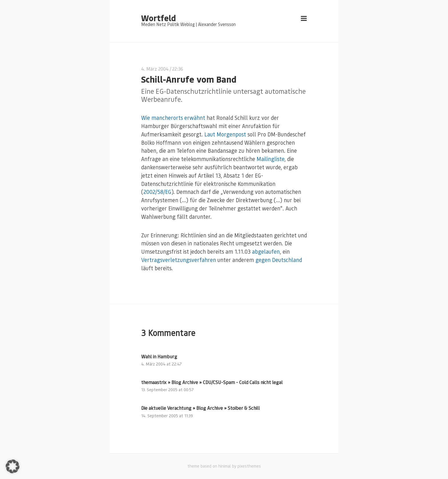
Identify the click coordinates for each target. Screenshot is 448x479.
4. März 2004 (155, 69)
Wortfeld (158, 18)
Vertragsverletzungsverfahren (179, 260)
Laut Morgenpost (225, 134)
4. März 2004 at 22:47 (161, 364)
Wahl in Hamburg (159, 356)
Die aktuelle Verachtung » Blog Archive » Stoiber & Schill (200, 408)
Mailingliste (270, 159)
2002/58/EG (157, 192)
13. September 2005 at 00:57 (167, 390)
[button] (13, 466)
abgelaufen (266, 252)
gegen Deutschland (279, 260)
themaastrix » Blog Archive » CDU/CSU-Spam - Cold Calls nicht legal (212, 382)
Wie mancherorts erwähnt (173, 118)
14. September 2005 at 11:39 (167, 416)
